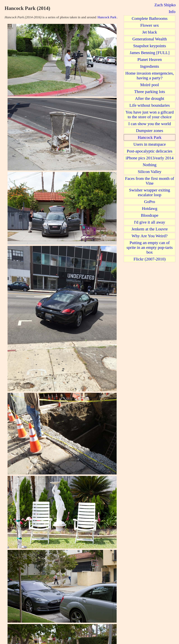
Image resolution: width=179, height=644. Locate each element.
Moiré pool (150, 85)
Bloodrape (150, 215)
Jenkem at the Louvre (150, 229)
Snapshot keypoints (150, 46)
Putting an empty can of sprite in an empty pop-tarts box (150, 247)
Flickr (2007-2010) (150, 259)
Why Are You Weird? (150, 236)
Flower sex (149, 25)
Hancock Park (107, 17)
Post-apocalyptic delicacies (150, 151)
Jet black (150, 32)
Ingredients (150, 66)
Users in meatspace (150, 144)
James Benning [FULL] (150, 53)
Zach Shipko (165, 5)
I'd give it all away (150, 222)
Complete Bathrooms (150, 18)
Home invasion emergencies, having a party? (150, 75)
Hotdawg (150, 208)
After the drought (150, 98)
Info (172, 12)
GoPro (150, 202)
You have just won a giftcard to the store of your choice (149, 114)
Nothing (150, 165)
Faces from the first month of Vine (150, 181)
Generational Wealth (150, 39)
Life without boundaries (150, 105)
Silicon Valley (150, 172)
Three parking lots (150, 92)
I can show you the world (150, 124)
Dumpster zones (150, 130)
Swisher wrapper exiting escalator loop (150, 192)
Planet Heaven (150, 59)
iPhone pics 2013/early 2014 (149, 158)
